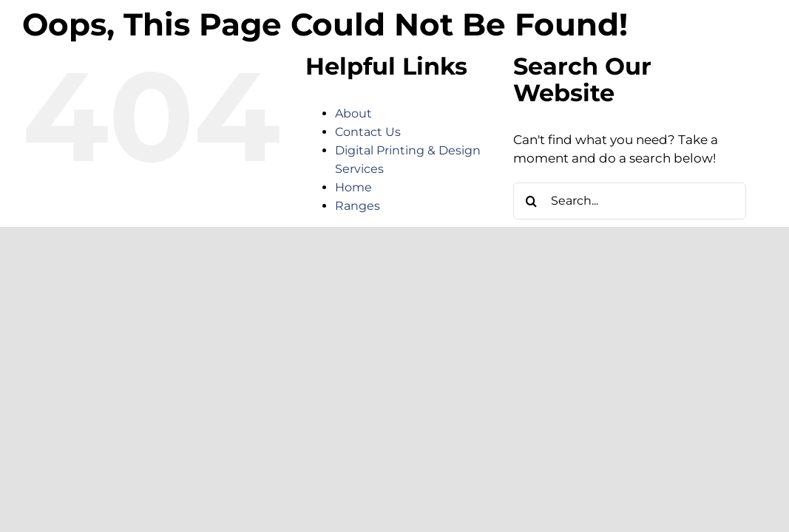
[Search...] (630, 201)
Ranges (358, 206)
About (353, 113)
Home (353, 187)
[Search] (532, 201)
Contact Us (368, 132)
